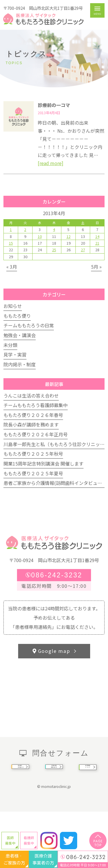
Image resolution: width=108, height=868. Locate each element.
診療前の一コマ (54, 105)
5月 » (96, 267)
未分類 (10, 345)
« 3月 (12, 267)
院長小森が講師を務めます (31, 424)
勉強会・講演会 (20, 335)
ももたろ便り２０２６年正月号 (36, 434)
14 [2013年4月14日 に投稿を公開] (97, 237)
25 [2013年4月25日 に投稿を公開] (54, 250)
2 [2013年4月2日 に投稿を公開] (25, 230)
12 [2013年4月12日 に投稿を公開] (69, 237)
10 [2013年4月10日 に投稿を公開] (40, 237)
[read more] (51, 163)
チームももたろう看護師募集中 (36, 405)
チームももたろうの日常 (29, 325)
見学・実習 (15, 354)
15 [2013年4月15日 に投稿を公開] (11, 243)
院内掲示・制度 (20, 364)
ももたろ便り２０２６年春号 (33, 415)
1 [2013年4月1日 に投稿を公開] (11, 230)
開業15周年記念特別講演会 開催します (43, 463)
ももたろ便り (17, 316)
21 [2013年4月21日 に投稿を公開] (97, 243)
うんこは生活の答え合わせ (31, 396)
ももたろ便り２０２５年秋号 (33, 454)
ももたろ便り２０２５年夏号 (33, 473)
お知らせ (13, 306)
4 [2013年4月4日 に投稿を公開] (54, 230)
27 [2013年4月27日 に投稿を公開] (83, 250)
